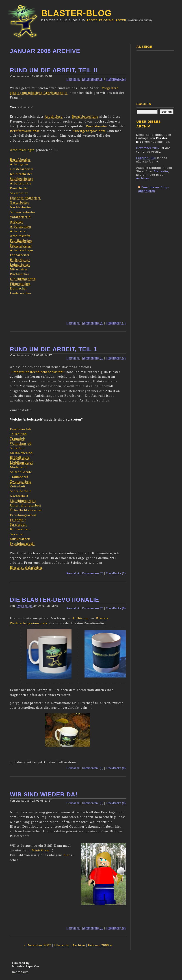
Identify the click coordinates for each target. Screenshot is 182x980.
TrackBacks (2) (116, 358)
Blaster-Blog (76, 13)
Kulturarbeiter (21, 174)
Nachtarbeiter (21, 207)
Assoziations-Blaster (107, 20)
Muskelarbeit (20, 539)
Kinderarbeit (20, 529)
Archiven (143, 178)
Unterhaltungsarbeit (26, 505)
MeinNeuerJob (21, 453)
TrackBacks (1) (116, 79)
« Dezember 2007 (37, 945)
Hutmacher (18, 288)
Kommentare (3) (93, 358)
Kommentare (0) (93, 803)
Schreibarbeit (20, 491)
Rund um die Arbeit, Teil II (54, 70)
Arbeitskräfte (20, 236)
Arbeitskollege (21, 250)
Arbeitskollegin (22, 150)
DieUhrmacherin (23, 279)
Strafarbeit (18, 524)
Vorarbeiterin (20, 217)
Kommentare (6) (93, 79)
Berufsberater (96, 126)
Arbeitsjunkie (21, 183)
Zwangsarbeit (21, 481)
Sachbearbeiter (22, 179)
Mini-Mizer (41, 850)
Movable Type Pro (26, 966)
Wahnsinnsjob (21, 443)
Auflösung (80, 618)
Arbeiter (16, 221)
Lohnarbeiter (20, 264)
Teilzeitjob (18, 434)
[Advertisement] (158, 75)
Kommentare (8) (93, 608)
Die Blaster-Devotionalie (55, 600)
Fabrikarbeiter (21, 240)
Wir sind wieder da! (44, 794)
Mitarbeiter (19, 269)
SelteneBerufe (21, 472)
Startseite (161, 171)
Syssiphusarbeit (22, 543)
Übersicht (62, 945)
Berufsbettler (20, 159)
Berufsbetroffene (85, 116)
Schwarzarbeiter (23, 212)
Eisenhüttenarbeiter (25, 198)
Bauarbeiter (19, 188)
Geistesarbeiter (22, 169)
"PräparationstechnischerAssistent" (38, 372)
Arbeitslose (54, 116)
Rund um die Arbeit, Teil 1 (53, 349)
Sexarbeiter (19, 193)
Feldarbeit (18, 520)
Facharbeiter (20, 255)
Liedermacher (21, 293)
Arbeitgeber (19, 164)
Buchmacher (20, 274)
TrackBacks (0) (116, 608)
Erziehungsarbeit (23, 515)
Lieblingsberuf (21, 462)
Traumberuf (19, 477)
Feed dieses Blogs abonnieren (154, 189)
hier (67, 855)
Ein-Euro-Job (20, 429)
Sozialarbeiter (21, 245)
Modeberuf (18, 467)
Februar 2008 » (100, 945)
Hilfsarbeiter (20, 260)
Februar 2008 (146, 158)
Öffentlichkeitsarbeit (26, 510)
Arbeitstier (18, 231)
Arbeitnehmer (21, 226)
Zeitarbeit (18, 486)
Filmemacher (20, 284)
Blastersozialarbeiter (26, 567)
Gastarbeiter (19, 202)
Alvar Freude (24, 606)
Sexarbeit (17, 534)
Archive (79, 945)
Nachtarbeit (19, 496)
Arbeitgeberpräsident (89, 131)
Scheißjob (18, 448)
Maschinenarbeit (23, 501)
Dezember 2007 (148, 148)
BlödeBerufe (20, 457)
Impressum (20, 972)
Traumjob (17, 438)
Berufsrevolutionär (25, 131)
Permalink (73, 79)
